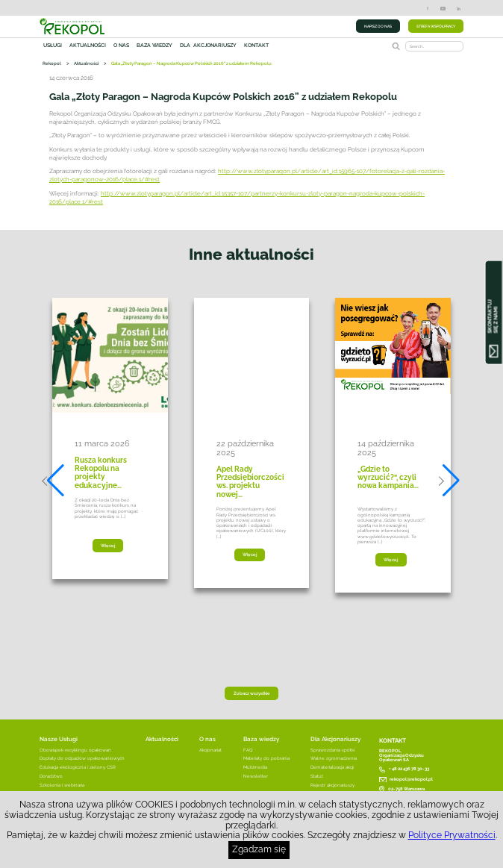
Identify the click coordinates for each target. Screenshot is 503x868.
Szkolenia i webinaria (62, 785)
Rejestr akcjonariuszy (332, 785)
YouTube (443, 9)
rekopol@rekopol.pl (411, 779)
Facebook (428, 9)
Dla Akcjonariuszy (335, 739)
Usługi (53, 46)
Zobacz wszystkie (252, 693)
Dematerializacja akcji (332, 767)
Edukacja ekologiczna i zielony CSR (78, 767)
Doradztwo (51, 776)
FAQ (248, 750)
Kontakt (256, 46)
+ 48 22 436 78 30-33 (409, 769)
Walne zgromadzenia (334, 758)
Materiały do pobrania (266, 758)
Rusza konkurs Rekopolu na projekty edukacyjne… (101, 473)
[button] (53, 481)
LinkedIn (459, 9)
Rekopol (52, 63)
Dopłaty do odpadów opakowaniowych (82, 758)
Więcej (108, 546)
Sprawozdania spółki (332, 750)
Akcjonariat (210, 750)
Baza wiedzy (154, 46)
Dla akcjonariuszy (208, 46)
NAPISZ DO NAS (378, 26)
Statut (317, 776)
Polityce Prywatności (452, 835)
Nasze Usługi (59, 739)
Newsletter (256, 776)
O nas (121, 46)
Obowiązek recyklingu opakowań (75, 750)
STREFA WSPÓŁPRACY (436, 26)
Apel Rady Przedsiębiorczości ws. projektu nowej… (250, 482)
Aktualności (88, 46)
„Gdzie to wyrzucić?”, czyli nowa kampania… (388, 478)
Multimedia (255, 767)
